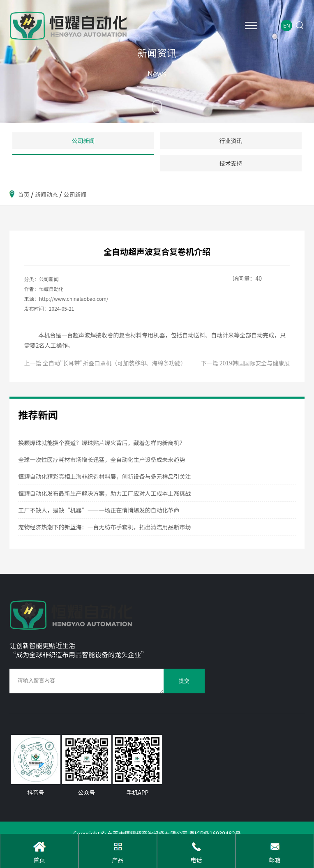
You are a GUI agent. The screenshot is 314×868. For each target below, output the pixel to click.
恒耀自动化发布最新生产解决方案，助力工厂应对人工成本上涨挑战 (104, 493)
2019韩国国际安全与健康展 (255, 363)
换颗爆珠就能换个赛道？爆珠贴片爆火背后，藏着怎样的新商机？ (102, 443)
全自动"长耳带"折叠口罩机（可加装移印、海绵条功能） (114, 363)
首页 (24, 194)
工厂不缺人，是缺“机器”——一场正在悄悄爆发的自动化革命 (99, 510)
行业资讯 (231, 141)
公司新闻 (75, 194)
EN (287, 25)
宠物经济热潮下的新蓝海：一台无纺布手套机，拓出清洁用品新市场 (104, 527)
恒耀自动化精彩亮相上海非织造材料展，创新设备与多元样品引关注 (104, 476)
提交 (184, 681)
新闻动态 (46, 194)
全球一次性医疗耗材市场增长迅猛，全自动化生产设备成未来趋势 (102, 459)
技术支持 (231, 163)
